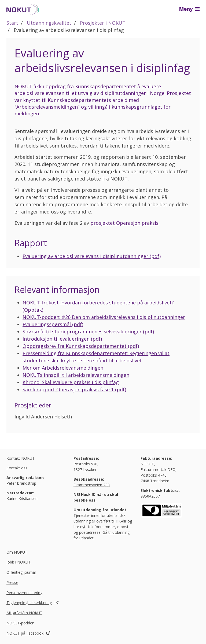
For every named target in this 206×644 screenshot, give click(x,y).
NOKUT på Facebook (25, 633)
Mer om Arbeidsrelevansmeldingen (63, 368)
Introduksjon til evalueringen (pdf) (62, 339)
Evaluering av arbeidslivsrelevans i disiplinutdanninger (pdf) (92, 256)
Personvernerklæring (24, 593)
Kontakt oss (17, 468)
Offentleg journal (21, 572)
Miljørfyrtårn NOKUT (24, 613)
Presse (12, 582)
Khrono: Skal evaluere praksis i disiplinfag (71, 382)
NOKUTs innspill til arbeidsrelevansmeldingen (76, 375)
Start (12, 23)
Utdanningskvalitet (49, 23)
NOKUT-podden (20, 623)
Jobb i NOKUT (19, 562)
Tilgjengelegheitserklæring (29, 603)
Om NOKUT (17, 552)
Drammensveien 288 (92, 485)
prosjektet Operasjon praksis (124, 223)
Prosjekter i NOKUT (103, 23)
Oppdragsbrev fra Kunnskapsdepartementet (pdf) (81, 346)
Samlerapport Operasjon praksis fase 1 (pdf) (74, 389)
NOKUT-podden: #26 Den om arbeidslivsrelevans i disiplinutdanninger (104, 317)
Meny (189, 9)
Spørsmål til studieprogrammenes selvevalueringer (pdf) (88, 332)
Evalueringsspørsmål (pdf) (53, 324)
